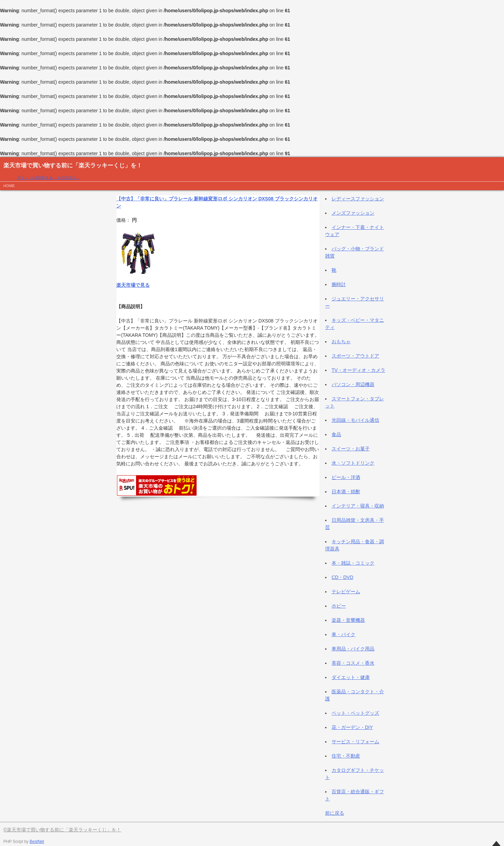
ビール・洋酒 (346, 477)
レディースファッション (358, 199)
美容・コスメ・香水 (353, 663)
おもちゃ (341, 342)
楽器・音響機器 (348, 620)
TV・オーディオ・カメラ (358, 370)
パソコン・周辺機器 (353, 384)
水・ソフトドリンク (353, 463)
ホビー (339, 606)
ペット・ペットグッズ (355, 713)
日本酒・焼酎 (346, 492)
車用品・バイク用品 (353, 649)
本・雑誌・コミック (353, 563)
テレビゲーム (346, 592)
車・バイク (343, 634)
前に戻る (335, 813)
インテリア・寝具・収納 (358, 506)
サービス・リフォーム (355, 742)
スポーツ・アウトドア (355, 356)
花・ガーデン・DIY (352, 727)
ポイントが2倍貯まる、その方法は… (48, 178)
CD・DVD (342, 577)
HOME (9, 186)
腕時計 (339, 284)
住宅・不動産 (346, 756)
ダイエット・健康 (351, 677)
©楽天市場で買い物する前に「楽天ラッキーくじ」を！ (62, 830)
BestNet (37, 842)
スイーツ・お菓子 (351, 449)
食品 (336, 434)
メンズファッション (353, 213)
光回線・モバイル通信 (355, 420)
